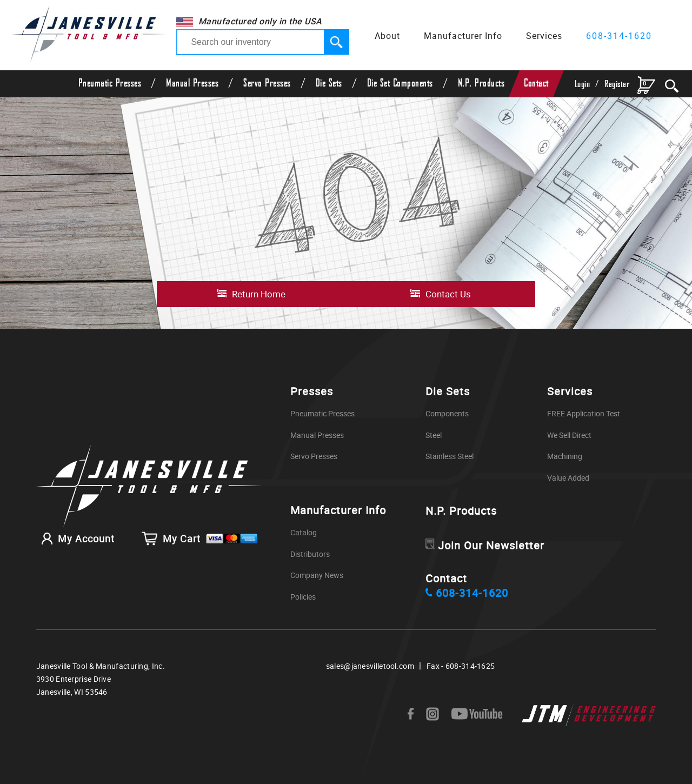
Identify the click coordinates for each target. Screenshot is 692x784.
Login (583, 84)
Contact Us (448, 294)
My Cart (200, 539)
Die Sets (329, 84)
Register (617, 84)
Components (447, 413)
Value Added (568, 478)
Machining (565, 456)
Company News (317, 575)
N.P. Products (481, 84)
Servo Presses (267, 84)
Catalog (304, 532)
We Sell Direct (569, 435)
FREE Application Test (584, 413)
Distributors (310, 554)
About (387, 36)
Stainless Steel (450, 456)
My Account (75, 539)
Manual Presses (192, 84)
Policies (303, 597)
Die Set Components (400, 84)
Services (544, 36)
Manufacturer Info (463, 36)
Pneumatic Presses (110, 84)
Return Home (259, 294)
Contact (536, 84)
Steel (434, 435)
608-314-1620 (619, 36)
